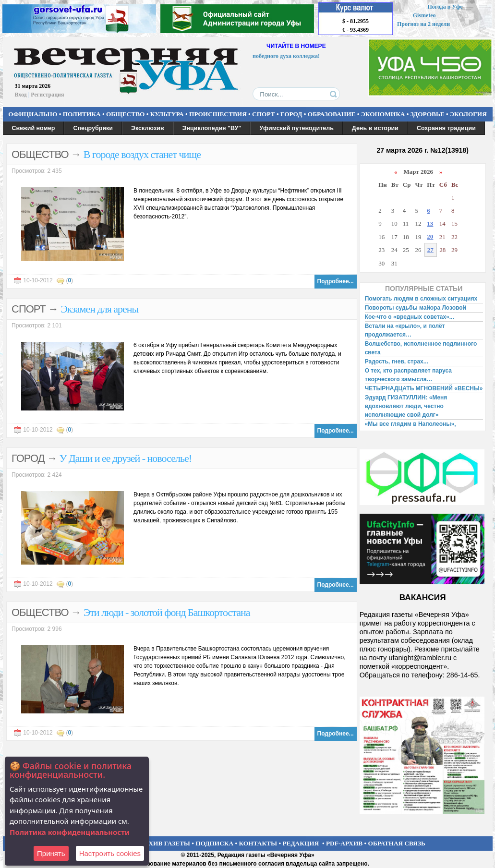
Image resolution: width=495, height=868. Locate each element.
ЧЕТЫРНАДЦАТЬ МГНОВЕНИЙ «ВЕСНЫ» (424, 388)
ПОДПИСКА (214, 843)
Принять (51, 853)
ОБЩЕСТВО (125, 114)
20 (430, 236)
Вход (21, 95)
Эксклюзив (148, 128)
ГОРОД (291, 114)
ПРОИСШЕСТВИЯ (218, 114)
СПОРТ (264, 114)
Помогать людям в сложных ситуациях (421, 299)
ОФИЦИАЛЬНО (33, 114)
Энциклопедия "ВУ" (212, 128)
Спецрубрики (93, 128)
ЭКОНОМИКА (383, 114)
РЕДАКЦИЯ (301, 843)
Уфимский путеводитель (296, 128)
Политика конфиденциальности (70, 832)
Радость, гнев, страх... (397, 362)
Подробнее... (336, 281)
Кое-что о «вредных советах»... (410, 317)
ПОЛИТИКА (82, 114)
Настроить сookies (110, 853)
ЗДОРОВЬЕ (428, 114)
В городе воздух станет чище (142, 154)
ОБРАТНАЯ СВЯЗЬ (397, 843)
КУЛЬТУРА (167, 114)
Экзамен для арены (99, 309)
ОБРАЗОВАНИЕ (332, 114)
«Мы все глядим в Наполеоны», (410, 424)
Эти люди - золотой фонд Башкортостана (167, 612)
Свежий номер (34, 128)
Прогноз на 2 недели (423, 24)
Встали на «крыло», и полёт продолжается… (405, 330)
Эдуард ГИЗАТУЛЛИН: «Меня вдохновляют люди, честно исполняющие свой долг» (406, 406)
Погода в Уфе (445, 7)
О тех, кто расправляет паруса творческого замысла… (408, 375)
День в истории (375, 128)
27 (430, 250)
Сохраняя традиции (446, 128)
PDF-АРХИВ (344, 843)
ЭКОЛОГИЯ (468, 114)
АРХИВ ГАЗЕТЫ (165, 843)
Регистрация (47, 95)
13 (430, 223)
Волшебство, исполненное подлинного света (421, 348)
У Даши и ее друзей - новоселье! (126, 458)
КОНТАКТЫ (258, 843)
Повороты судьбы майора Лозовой (416, 308)
